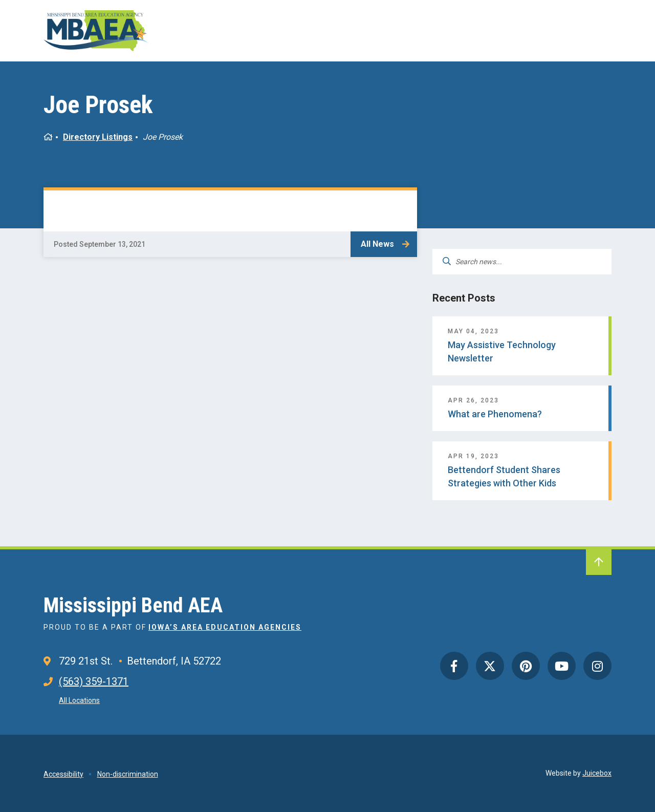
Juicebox (597, 773)
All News (377, 244)
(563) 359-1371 (94, 681)
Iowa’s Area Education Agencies (225, 627)
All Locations (79, 700)
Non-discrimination (128, 774)
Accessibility (63, 774)
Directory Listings (98, 137)
